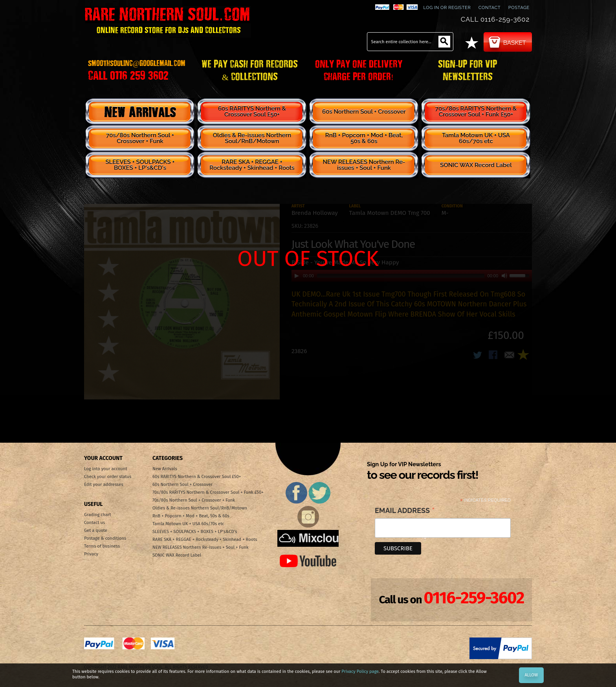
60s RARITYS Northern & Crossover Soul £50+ (252, 111)
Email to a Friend (510, 355)
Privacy (91, 554)
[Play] (297, 276)
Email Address (405, 511)
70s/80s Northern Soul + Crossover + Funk (140, 138)
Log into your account (105, 469)
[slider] (401, 276)
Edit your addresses (104, 485)
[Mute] (504, 276)
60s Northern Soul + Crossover (364, 112)
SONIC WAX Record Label (476, 165)
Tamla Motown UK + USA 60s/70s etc (476, 138)
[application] (412, 276)
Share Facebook (494, 355)
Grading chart (98, 515)
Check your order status (108, 477)
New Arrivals (140, 112)
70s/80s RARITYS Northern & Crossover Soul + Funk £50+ (476, 111)
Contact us (94, 523)
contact (489, 7)
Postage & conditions (105, 538)
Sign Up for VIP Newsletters (423, 471)
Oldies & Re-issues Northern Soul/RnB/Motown (252, 138)
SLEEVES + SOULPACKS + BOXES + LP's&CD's (140, 165)
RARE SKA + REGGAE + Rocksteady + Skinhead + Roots (252, 165)
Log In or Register (447, 7)
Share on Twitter (478, 355)
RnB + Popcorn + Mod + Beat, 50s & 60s (364, 138)
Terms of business (102, 546)
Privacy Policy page (360, 671)
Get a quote (96, 530)
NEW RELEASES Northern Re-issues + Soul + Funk (364, 165)
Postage (519, 7)
